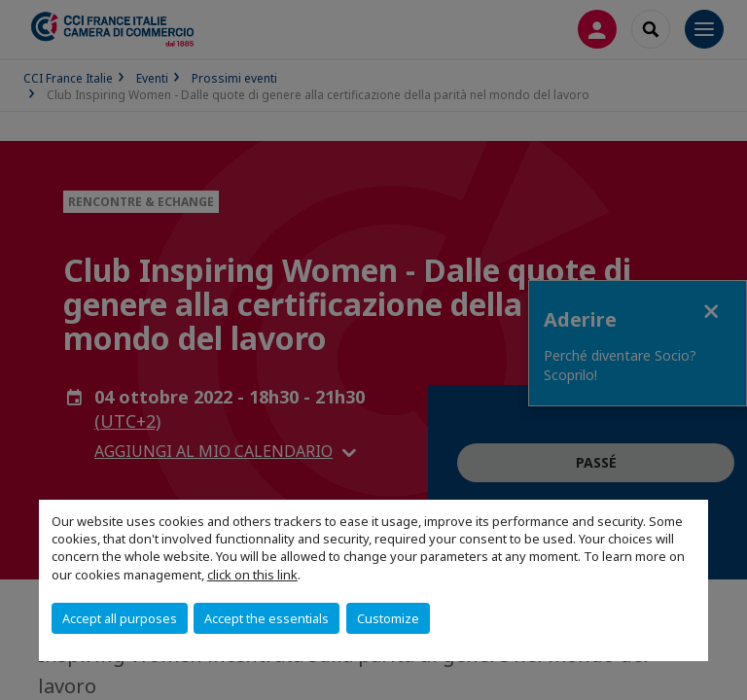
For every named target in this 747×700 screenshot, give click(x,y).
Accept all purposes (120, 618)
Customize (388, 618)
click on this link (252, 575)
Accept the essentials (267, 618)
